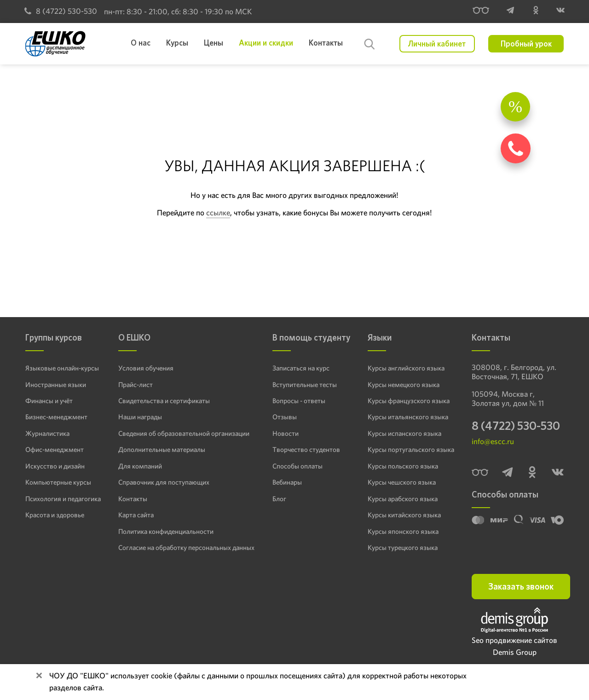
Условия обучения (146, 368)
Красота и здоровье (55, 515)
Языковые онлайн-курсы (62, 368)
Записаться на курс (301, 368)
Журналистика (47, 434)
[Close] (39, 676)
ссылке (218, 213)
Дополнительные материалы (162, 450)
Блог (279, 499)
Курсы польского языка (403, 466)
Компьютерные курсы (58, 482)
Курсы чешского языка (402, 482)
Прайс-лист (136, 385)
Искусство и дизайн (55, 466)
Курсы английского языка (406, 368)
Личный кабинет (437, 44)
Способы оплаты (297, 466)
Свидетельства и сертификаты (164, 401)
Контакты (133, 499)
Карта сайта (136, 515)
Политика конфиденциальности (166, 532)
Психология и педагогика (63, 499)
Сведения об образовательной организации (184, 434)
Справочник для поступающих (164, 482)
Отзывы (285, 417)
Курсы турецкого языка (403, 548)
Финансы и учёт (49, 401)
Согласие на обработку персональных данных (186, 548)
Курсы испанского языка (404, 434)
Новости (286, 434)
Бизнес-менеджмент (56, 417)
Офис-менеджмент (55, 450)
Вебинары (287, 482)
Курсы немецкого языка (404, 385)
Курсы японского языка (403, 532)
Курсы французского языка (409, 401)
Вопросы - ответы (299, 401)
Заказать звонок (521, 587)
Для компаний (140, 466)
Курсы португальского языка (411, 450)
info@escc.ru (493, 441)
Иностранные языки (56, 385)
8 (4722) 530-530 (61, 11)
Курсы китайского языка (404, 515)
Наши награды (140, 417)
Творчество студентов (306, 450)
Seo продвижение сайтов (514, 640)
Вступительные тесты (305, 385)
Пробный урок (526, 44)
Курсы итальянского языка (408, 417)
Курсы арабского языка (403, 499)
